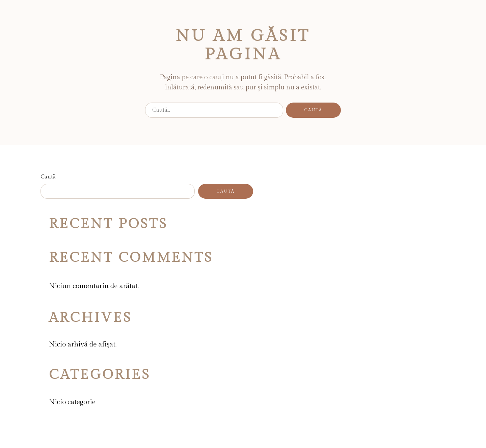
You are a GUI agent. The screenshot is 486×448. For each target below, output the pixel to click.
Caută (48, 177)
